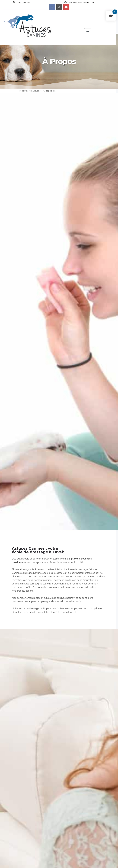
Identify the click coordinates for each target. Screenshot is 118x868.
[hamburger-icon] (88, 33)
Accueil (36, 93)
